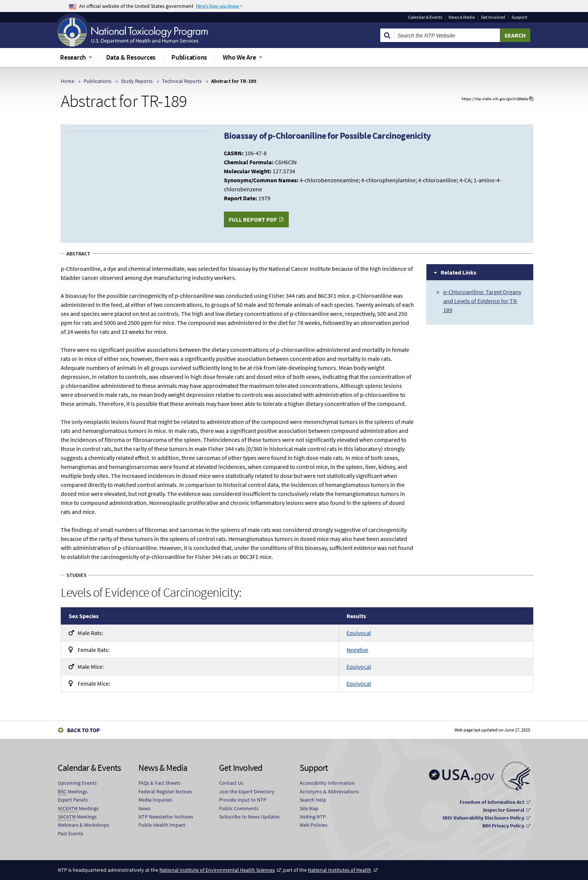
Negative (357, 650)
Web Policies (313, 825)
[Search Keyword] (447, 35)
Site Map (309, 808)
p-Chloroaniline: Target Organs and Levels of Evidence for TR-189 (482, 301)
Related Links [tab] (458, 272)
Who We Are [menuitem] (239, 57)
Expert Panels (73, 800)
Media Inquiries (155, 800)
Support (519, 17)
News (144, 808)
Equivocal (359, 633)
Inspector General (504, 810)
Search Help (313, 800)
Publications (97, 81)
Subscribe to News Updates (249, 817)
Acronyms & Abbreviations (329, 791)
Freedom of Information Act (492, 802)
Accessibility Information (327, 783)
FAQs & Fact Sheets (159, 783)
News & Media (462, 17)
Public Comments (239, 808)
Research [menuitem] (73, 57)
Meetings (73, 792)
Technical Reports (182, 81)
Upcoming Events (77, 783)
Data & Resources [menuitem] (131, 57)
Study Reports (137, 81)
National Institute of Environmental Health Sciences (217, 870)
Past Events (70, 833)
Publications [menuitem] (189, 57)
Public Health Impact (162, 825)
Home (67, 81)
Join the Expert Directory (247, 791)
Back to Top (83, 730)
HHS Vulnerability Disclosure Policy (483, 818)
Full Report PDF (253, 219)
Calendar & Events (425, 17)
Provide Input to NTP (243, 800)
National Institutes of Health (340, 870)
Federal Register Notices (165, 791)
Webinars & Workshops (83, 825)
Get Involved (493, 17)
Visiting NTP (313, 817)
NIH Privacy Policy (503, 826)
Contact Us (231, 783)
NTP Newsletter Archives (166, 817)
